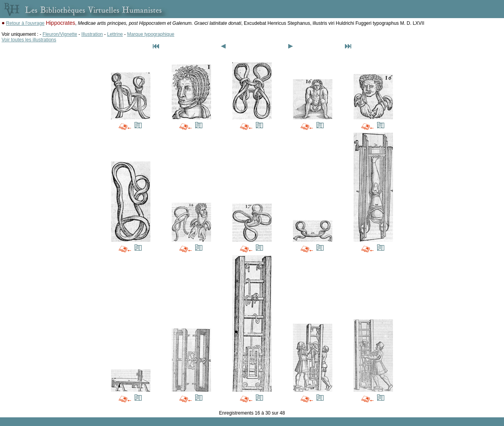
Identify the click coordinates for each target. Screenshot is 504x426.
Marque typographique (151, 34)
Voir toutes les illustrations (29, 40)
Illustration (92, 34)
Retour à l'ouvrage (25, 23)
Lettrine (115, 34)
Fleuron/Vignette (60, 34)
